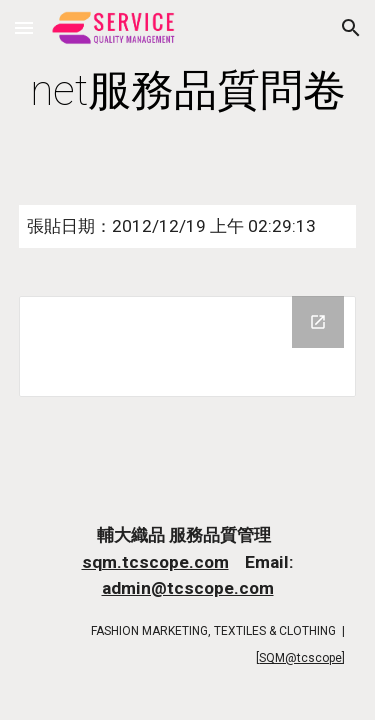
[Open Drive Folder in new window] (318, 322)
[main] (188, 90)
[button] (24, 27)
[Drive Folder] (188, 346)
